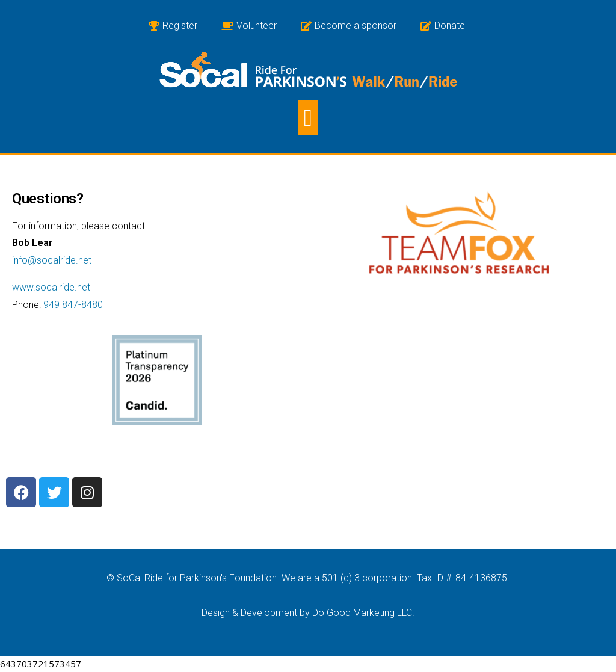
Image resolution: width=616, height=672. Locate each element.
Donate (443, 26)
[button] (308, 118)
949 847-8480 (73, 305)
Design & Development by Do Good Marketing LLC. (308, 613)
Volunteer (249, 26)
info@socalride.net (52, 260)
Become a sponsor (349, 26)
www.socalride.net (51, 287)
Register (173, 26)
